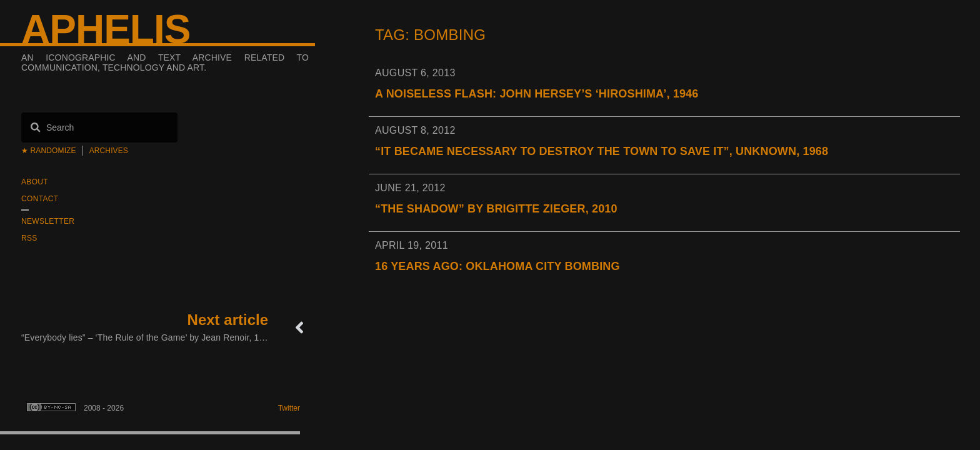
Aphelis (106, 29)
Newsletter (48, 221)
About (35, 182)
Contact (40, 199)
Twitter (289, 408)
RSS (29, 238)
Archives (109, 151)
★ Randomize (49, 151)
